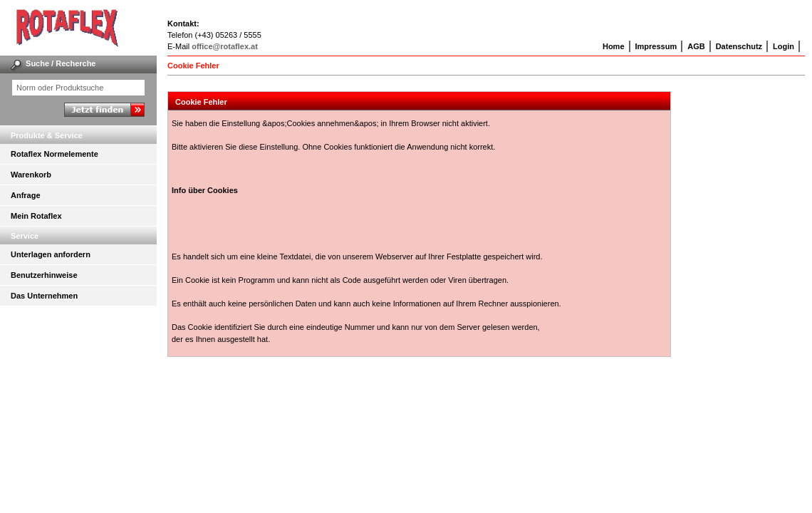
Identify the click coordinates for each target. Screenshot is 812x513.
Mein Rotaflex (36, 216)
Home (614, 46)
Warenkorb (31, 175)
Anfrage (26, 195)
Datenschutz (739, 46)
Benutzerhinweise (44, 275)
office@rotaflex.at (225, 46)
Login (784, 46)
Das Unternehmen (44, 296)
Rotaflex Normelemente (54, 154)
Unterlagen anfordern (51, 254)
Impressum (656, 46)
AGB (696, 46)
